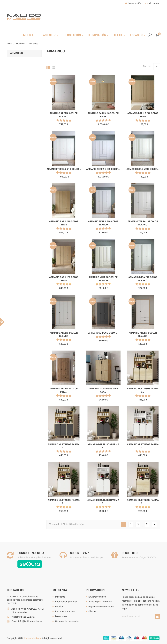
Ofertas (92, 612)
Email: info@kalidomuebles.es (27, 621)
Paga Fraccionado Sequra (101, 607)
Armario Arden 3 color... (103, 333)
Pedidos (59, 607)
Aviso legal (94, 602)
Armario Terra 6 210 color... (64, 169)
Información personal (66, 602)
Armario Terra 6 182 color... (103, 169)
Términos (107, 602)
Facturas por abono (65, 612)
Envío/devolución (97, 597)
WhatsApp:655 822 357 (23, 617)
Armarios (17, 53)
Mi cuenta (60, 590)
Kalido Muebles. (33, 638)
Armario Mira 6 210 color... (143, 169)
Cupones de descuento (67, 621)
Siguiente (154, 524)
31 (147, 524)
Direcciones (61, 616)
